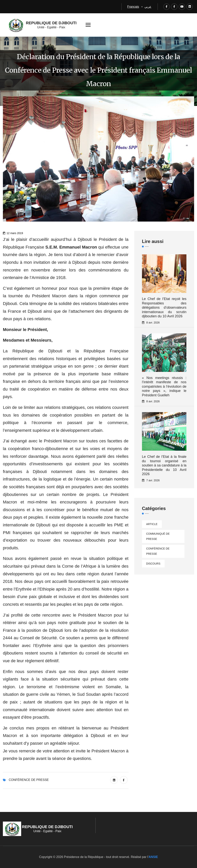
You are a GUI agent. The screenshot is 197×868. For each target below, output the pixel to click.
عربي (148, 7)
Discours (153, 564)
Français (133, 7)
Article (152, 524)
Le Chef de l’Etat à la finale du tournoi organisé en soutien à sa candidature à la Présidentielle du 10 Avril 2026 (164, 465)
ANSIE (153, 857)
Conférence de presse (29, 780)
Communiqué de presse (158, 536)
